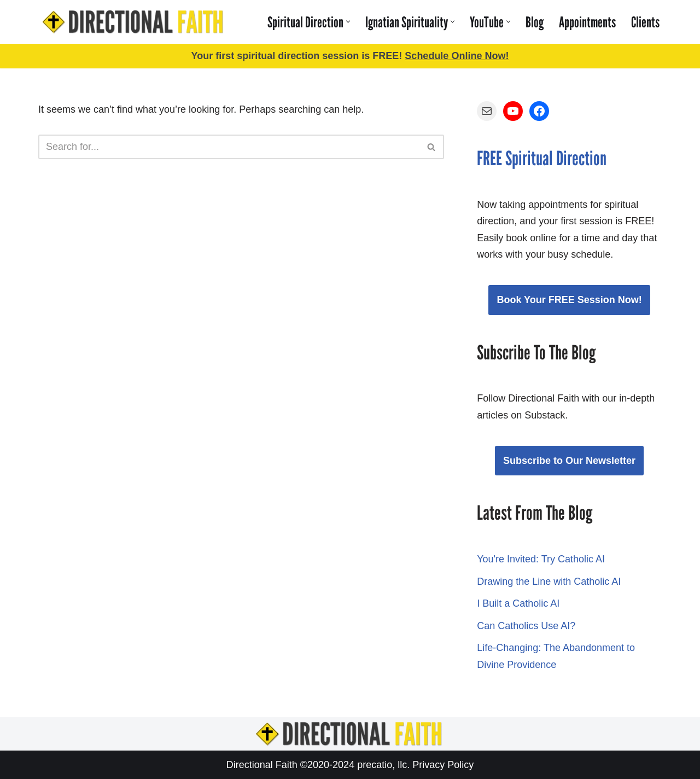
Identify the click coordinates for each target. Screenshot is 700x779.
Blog (535, 22)
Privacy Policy (443, 765)
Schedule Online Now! (457, 56)
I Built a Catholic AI (518, 603)
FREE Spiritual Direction (542, 158)
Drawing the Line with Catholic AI (549, 582)
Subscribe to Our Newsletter (569, 461)
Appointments (587, 22)
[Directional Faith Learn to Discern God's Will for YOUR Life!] (134, 22)
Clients (645, 22)
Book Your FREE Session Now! (569, 300)
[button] (348, 22)
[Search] (229, 147)
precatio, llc (382, 765)
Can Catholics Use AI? (526, 626)
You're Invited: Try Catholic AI (541, 559)
